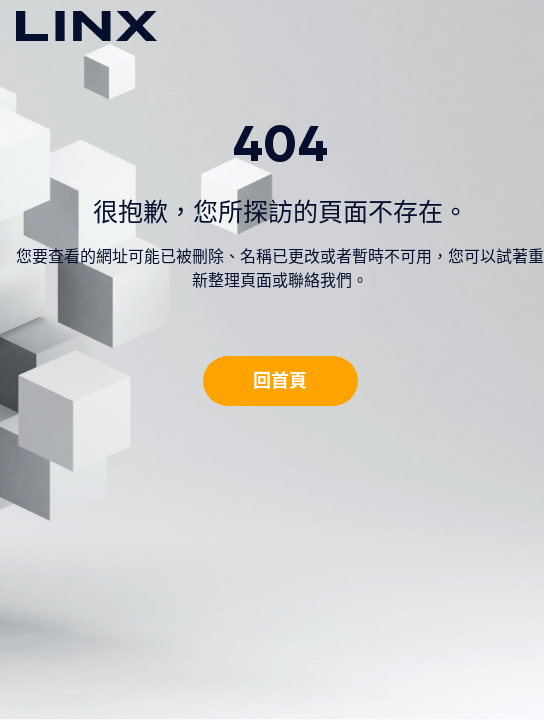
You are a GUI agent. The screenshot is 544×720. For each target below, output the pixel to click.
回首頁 (280, 380)
